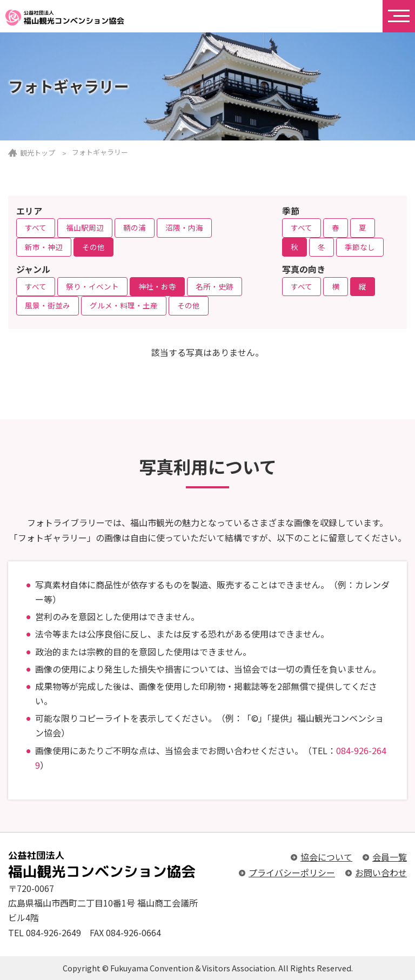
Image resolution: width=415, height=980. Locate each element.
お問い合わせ (381, 872)
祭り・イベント (92, 286)
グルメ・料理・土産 (124, 305)
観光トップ (38, 153)
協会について (326, 857)
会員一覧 (390, 857)
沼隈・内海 (184, 227)
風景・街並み (48, 305)
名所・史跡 (215, 286)
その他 (93, 247)
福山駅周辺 (85, 227)
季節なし (360, 247)
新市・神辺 (44, 247)
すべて (36, 227)
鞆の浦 (135, 227)
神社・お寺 (157, 286)
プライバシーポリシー (292, 872)
